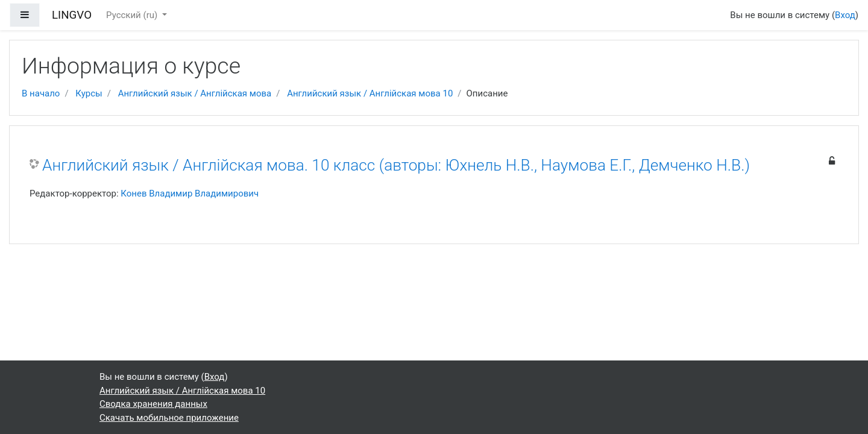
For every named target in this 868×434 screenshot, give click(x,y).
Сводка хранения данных (153, 404)
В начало (41, 93)
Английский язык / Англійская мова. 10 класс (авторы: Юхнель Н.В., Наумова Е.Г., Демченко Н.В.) (396, 165)
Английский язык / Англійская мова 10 (370, 93)
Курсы (89, 93)
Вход (845, 15)
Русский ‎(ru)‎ (133, 15)
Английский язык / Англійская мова (195, 93)
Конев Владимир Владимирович (190, 193)
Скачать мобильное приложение (169, 418)
